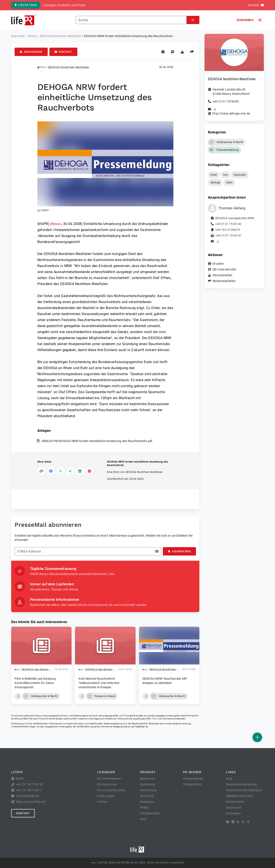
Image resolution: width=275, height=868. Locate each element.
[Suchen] (193, 20)
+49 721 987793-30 (29, 784)
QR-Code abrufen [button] (224, 269)
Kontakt (63, 52)
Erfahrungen (106, 796)
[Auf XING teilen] (70, 471)
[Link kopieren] (41, 471)
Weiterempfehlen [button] (224, 281)
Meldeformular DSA (239, 796)
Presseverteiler (193, 779)
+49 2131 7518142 (228, 224)
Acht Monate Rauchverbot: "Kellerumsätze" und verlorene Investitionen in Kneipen (99, 683)
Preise (144, 808)
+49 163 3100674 (228, 230)
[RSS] (238, 822)
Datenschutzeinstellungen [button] (244, 790)
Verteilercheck (150, 813)
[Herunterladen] (182, 52)
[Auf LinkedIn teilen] (80, 471)
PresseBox (233, 813)
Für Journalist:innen (111, 790)
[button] (105, 167)
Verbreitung (148, 790)
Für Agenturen (107, 784)
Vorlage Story (192, 784)
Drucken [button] (218, 264)
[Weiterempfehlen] (192, 52)
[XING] (248, 822)
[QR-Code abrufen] (173, 52)
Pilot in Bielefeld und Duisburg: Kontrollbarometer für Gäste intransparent (35, 683)
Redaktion (147, 802)
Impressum (234, 808)
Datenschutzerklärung (241, 784)
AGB (229, 779)
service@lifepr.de (140, 727)
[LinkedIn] (233, 822)
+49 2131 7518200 (226, 101)
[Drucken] (163, 52)
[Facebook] (228, 822)
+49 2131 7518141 (228, 235)
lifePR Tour (26, 5)
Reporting (147, 796)
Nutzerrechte (235, 802)
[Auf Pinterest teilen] (90, 471)
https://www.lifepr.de (30, 802)
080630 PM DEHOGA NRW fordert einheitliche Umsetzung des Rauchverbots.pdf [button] (97, 441)
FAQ (143, 819)
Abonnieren (31, 52)
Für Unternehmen (109, 779)
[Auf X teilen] (61, 471)
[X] (243, 822)
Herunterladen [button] (222, 275)
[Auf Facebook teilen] (51, 471)
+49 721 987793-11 (29, 790)
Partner (102, 802)
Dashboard (148, 784)
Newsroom (148, 779)
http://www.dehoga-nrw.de (231, 113)
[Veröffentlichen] (257, 737)
